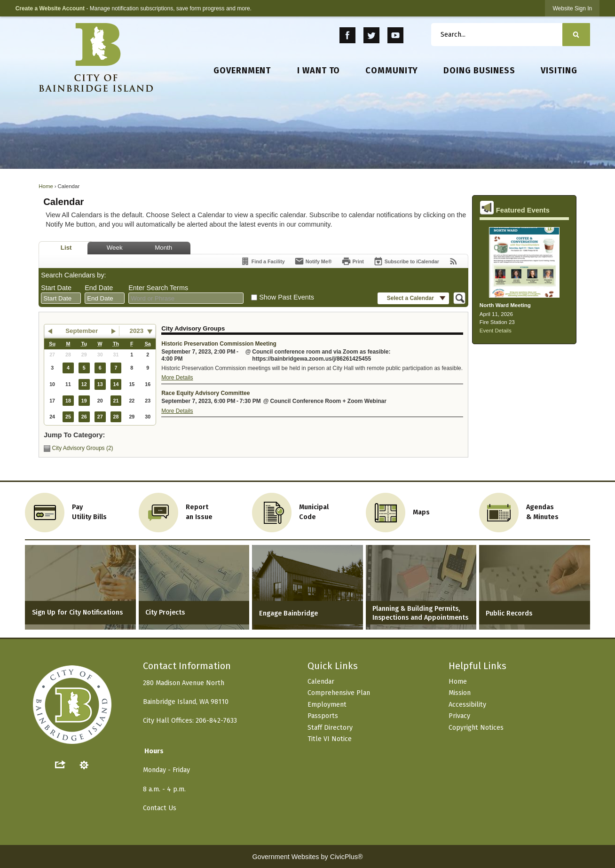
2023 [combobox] (137, 331)
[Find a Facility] (263, 261)
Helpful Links (477, 666)
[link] (572, 8)
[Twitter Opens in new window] (372, 35)
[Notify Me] (313, 261)
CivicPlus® (347, 857)
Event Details (496, 331)
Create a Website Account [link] (50, 8)
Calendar (321, 682)
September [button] (82, 331)
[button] (576, 35)
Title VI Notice (330, 739)
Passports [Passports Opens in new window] (323, 716)
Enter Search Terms (158, 288)
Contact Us (160, 808)
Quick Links (333, 666)
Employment (327, 705)
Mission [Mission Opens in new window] (460, 693)
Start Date (56, 288)
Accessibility (467, 705)
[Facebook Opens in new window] (348, 35)
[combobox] (61, 298)
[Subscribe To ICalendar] (406, 261)
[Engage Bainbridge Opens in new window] (307, 587)
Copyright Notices (476, 728)
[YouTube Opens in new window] (395, 35)
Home (46, 186)
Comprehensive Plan (339, 693)
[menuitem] (242, 71)
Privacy (459, 716)
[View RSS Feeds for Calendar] (453, 261)
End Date (99, 288)
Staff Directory (330, 728)
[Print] (353, 261)
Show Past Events (287, 297)
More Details (177, 378)
